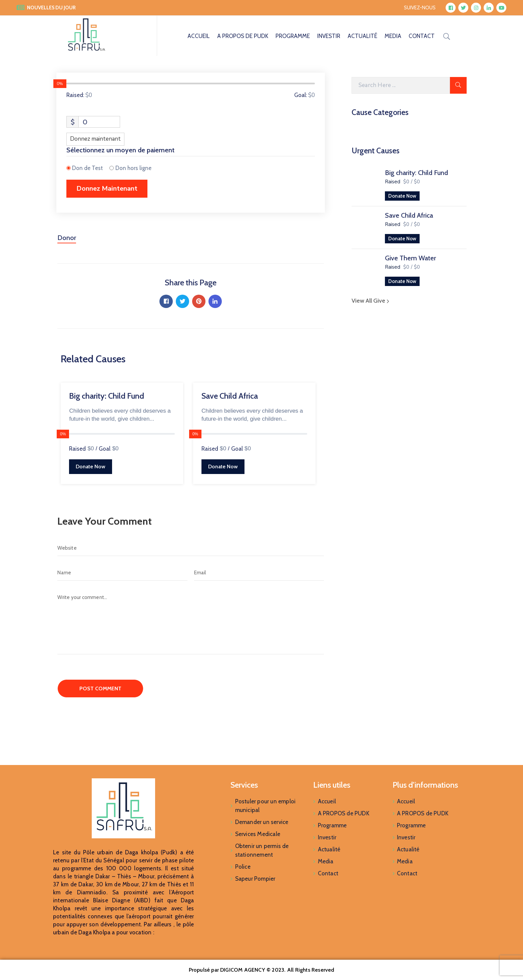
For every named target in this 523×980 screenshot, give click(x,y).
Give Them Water (410, 258)
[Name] (122, 573)
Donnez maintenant (95, 139)
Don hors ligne (133, 168)
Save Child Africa (409, 215)
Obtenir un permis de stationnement (262, 850)
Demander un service (262, 822)
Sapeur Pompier (255, 879)
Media (393, 36)
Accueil (199, 36)
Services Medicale (258, 834)
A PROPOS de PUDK (243, 36)
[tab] (67, 240)
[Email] (259, 573)
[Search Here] (401, 85)
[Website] (190, 548)
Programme (293, 36)
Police (243, 867)
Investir (329, 36)
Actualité (362, 36)
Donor (67, 238)
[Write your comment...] (190, 622)
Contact (422, 36)
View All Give (371, 301)
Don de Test (87, 168)
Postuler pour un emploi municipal (266, 806)
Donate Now (402, 196)
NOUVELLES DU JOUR (51, 8)
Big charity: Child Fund (416, 173)
